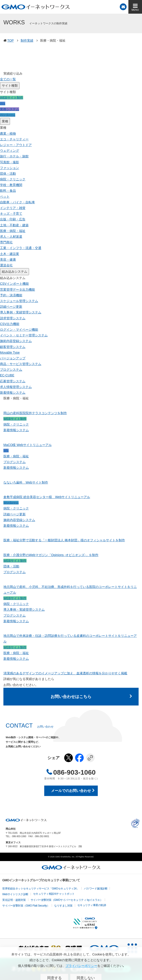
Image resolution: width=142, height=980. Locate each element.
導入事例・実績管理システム (21, 312)
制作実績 (27, 40)
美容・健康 (8, 259)
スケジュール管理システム (19, 301)
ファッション (10, 168)
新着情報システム (13, 393)
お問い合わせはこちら (71, 697)
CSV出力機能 (10, 324)
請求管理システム (13, 318)
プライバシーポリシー (135, 823)
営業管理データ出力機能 (17, 290)
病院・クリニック (13, 179)
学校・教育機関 (11, 185)
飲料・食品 (8, 191)
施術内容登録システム (16, 341)
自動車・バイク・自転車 (17, 202)
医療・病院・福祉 (13, 231)
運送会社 (6, 265)
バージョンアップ (13, 358)
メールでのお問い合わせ (71, 791)
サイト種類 (10, 86)
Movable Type (10, 353)
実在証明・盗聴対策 (14, 900)
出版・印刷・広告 (13, 219)
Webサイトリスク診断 (15, 894)
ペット (5, 197)
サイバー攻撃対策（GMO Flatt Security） (26, 906)
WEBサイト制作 (12, 98)
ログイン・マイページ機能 (19, 330)
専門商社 (6, 242)
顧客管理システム (13, 347)
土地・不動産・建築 (14, 225)
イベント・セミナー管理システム (24, 335)
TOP (11, 40)
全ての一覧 (8, 79)
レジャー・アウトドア (16, 145)
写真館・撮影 (10, 162)
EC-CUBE (7, 375)
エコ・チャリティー (14, 139)
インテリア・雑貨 (13, 208)
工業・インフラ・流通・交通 (21, 248)
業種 (5, 121)
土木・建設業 (10, 254)
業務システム (10, 109)
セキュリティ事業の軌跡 (92, 905)
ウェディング (10, 151)
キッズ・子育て (11, 214)
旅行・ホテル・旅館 (14, 156)
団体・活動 (8, 174)
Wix (3, 103)
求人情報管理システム (16, 387)
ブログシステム (11, 370)
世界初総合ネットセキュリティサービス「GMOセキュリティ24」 (41, 889)
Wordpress (8, 115)
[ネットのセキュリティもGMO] (71, 969)
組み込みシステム (15, 272)
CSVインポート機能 (14, 284)
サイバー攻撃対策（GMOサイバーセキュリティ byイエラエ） (67, 900)
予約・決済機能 (11, 295)
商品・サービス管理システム (21, 364)
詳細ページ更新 (11, 307)
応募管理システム (13, 381)
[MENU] (135, 7)
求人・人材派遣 (11, 237)
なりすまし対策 (63, 906)
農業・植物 (8, 134)
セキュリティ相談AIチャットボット (54, 894)
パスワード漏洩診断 (96, 889)
